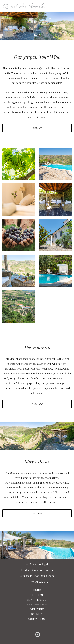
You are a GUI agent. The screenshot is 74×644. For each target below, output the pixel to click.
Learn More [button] (37, 404)
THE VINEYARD (37, 604)
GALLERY (37, 614)
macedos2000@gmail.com (39, 576)
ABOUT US (37, 595)
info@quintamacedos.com (39, 570)
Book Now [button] (37, 513)
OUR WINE (37, 609)
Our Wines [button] (37, 128)
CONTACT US (37, 619)
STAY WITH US (37, 600)
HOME (37, 590)
